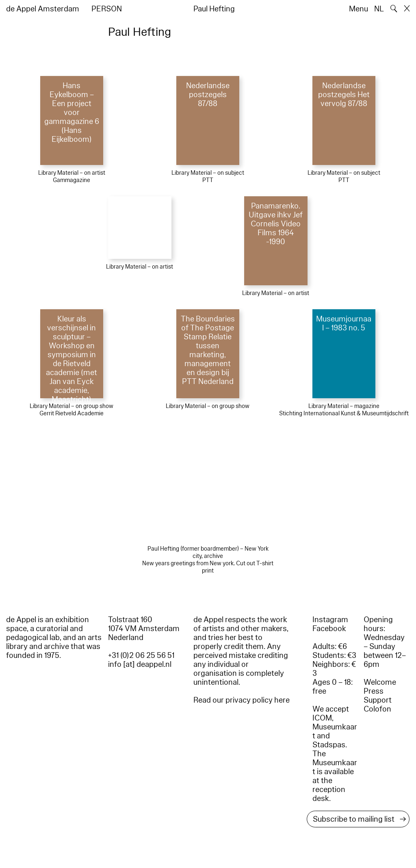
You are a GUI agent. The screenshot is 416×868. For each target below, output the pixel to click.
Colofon (377, 709)
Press (374, 691)
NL (379, 9)
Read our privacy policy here (242, 700)
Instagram (330, 620)
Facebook (329, 629)
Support (378, 700)
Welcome (380, 682)
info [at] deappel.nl (140, 664)
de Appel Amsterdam (43, 9)
